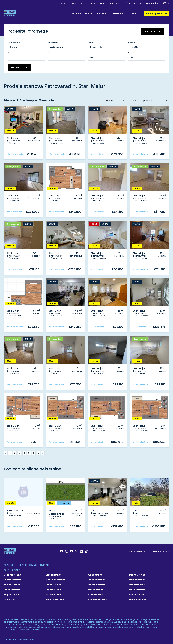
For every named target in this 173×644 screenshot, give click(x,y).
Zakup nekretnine (55, 599)
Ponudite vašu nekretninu (110, 13)
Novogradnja (152, 3)
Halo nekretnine (137, 579)
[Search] (166, 13)
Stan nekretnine (12, 589)
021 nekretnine (95, 574)
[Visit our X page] (76, 551)
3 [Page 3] (20, 452)
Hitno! (102, 3)
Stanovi (63, 3)
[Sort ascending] (119, 100)
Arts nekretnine (95, 594)
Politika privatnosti (139, 551)
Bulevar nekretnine (55, 579)
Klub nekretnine (12, 584)
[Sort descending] (123, 100)
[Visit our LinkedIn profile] (81, 551)
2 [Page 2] (15, 452)
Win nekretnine (137, 584)
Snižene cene (129, 3)
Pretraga (19, 67)
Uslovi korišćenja (160, 551)
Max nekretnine (137, 589)
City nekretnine (54, 574)
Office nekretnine (97, 579)
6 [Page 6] (34, 452)
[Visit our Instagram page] (67, 551)
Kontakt (89, 13)
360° (166, 3)
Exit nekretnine (53, 589)
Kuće (73, 3)
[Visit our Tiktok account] (86, 551)
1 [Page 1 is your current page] (10, 452)
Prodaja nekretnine (97, 599)
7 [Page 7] (39, 452)
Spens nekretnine (96, 584)
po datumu (149, 100)
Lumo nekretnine (138, 599)
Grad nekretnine (12, 574)
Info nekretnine (137, 574)
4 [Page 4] (24, 452)
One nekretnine (137, 594)
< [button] (6, 453)
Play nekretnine (95, 589)
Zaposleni (133, 13)
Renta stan (9, 599)
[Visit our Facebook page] (62, 551)
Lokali (82, 3)
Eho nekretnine (53, 584)
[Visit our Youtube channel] (72, 551)
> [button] (43, 453)
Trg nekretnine (53, 594)
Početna (76, 13)
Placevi (92, 3)
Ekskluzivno (114, 3)
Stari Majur (135, 46)
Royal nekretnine (13, 579)
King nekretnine (12, 594)
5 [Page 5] (29, 452)
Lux (141, 3)
